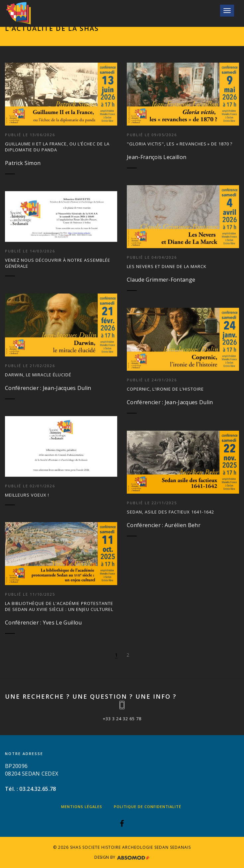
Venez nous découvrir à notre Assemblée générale (58, 263)
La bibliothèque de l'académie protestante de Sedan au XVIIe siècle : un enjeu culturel (59, 606)
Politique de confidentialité (148, 807)
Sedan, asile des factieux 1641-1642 (170, 512)
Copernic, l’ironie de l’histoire (165, 389)
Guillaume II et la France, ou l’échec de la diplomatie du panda (57, 147)
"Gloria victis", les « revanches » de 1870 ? (180, 144)
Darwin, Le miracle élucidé (38, 375)
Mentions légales (82, 807)
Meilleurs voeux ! (27, 495)
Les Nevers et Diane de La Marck (167, 266)
